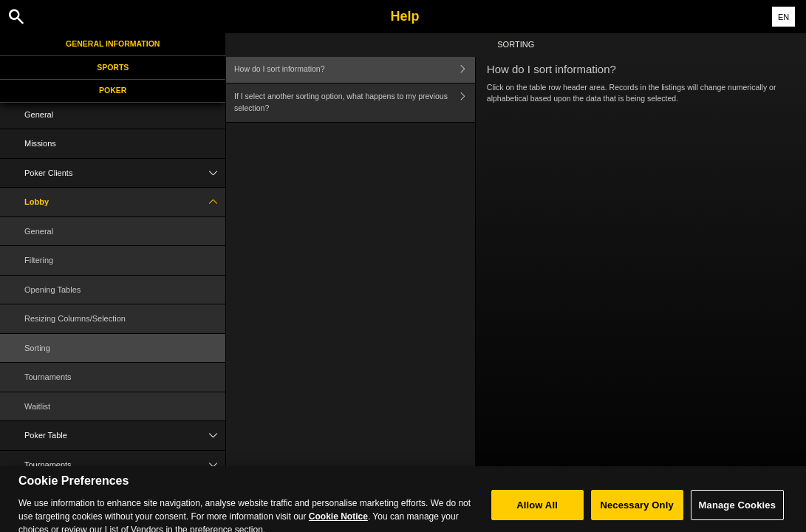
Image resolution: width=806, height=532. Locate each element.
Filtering (39, 260)
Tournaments (48, 377)
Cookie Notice (338, 525)
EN (783, 17)
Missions (40, 143)
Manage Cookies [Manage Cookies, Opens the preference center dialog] (737, 513)
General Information (113, 44)
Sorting (37, 348)
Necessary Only (636, 513)
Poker (113, 90)
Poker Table (125, 436)
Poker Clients (125, 173)
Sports (113, 67)
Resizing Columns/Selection (75, 318)
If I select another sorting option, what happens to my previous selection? (355, 103)
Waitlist (37, 406)
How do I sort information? (355, 69)
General (39, 115)
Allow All (537, 513)
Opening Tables (52, 290)
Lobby (125, 202)
